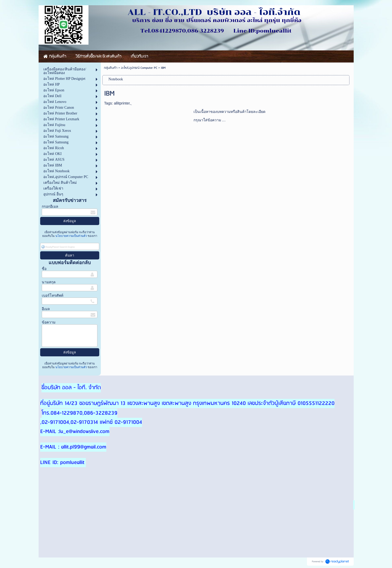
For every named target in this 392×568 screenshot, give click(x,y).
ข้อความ (49, 322)
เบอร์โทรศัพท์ (53, 296)
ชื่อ (44, 269)
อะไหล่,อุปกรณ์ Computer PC (139, 68)
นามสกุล (49, 282)
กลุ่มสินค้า (111, 68)
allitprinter (122, 103)
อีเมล (46, 309)
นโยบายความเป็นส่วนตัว (71, 236)
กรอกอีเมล (50, 207)
